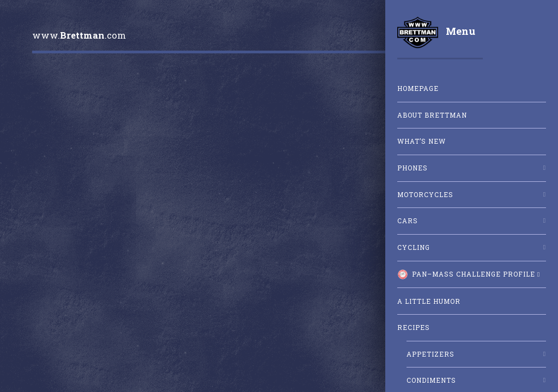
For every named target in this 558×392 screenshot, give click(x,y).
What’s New (421, 141)
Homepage (418, 88)
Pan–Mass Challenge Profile (466, 274)
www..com (79, 35)
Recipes (414, 327)
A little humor (429, 301)
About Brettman (432, 115)
